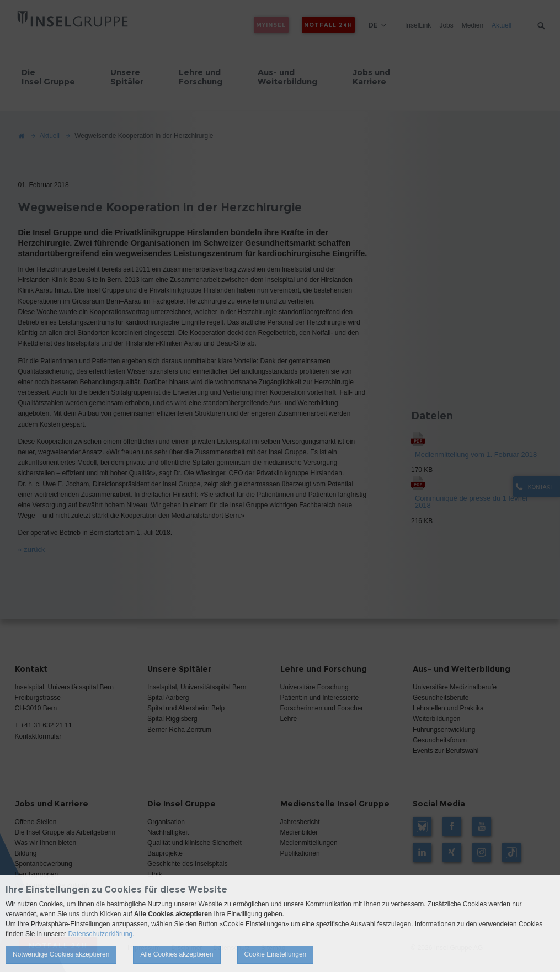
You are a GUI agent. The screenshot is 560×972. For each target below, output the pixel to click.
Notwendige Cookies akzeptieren (61, 954)
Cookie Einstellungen (276, 954)
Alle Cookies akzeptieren (177, 954)
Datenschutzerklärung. (101, 934)
